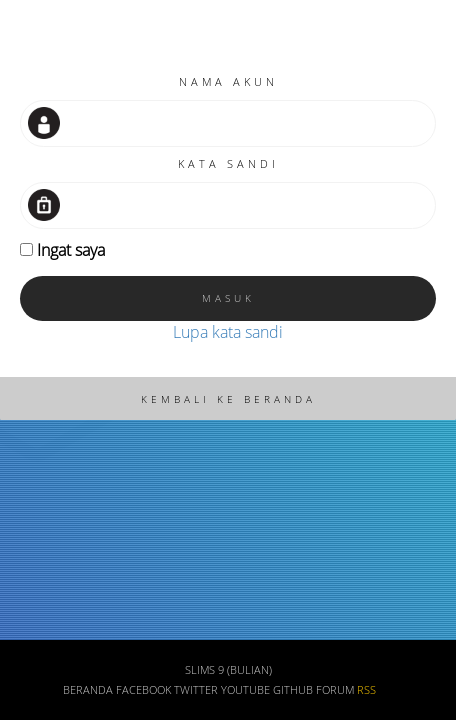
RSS (366, 690)
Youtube (245, 690)
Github (293, 690)
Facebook (143, 690)
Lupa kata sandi (228, 332)
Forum (335, 690)
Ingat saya (71, 250)
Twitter (196, 690)
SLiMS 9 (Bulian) (228, 670)
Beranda (88, 690)
